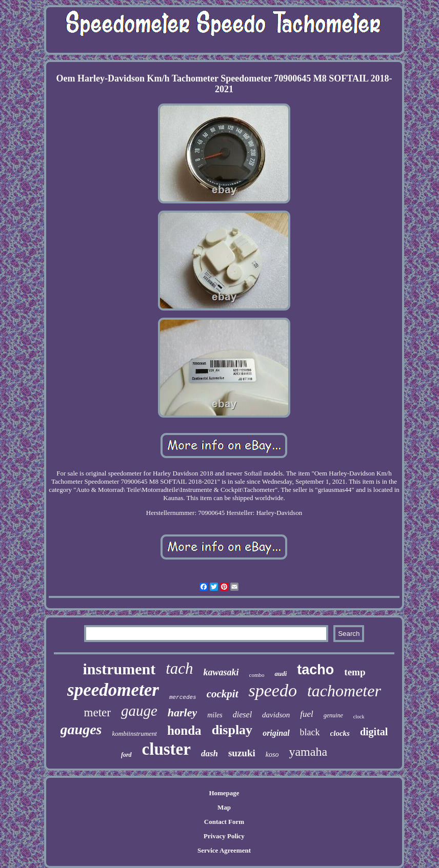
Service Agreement (224, 850)
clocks (340, 733)
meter (97, 712)
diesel (242, 715)
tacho (315, 670)
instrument (119, 669)
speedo (273, 690)
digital (374, 732)
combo (257, 675)
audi (281, 674)
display (232, 730)
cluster (166, 749)
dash (209, 753)
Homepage (224, 793)
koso (272, 755)
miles (215, 715)
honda (184, 730)
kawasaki (221, 672)
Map (224, 807)
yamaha (308, 752)
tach (179, 668)
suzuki (242, 753)
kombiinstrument (135, 733)
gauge (139, 711)
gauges (81, 729)
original (276, 733)
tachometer (344, 691)
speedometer (113, 690)
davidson (276, 715)
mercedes (183, 697)
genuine (333, 715)
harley (182, 712)
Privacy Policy (224, 836)
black (310, 732)
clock (359, 717)
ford (126, 755)
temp (355, 672)
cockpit (223, 694)
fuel (307, 714)
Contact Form (224, 822)
